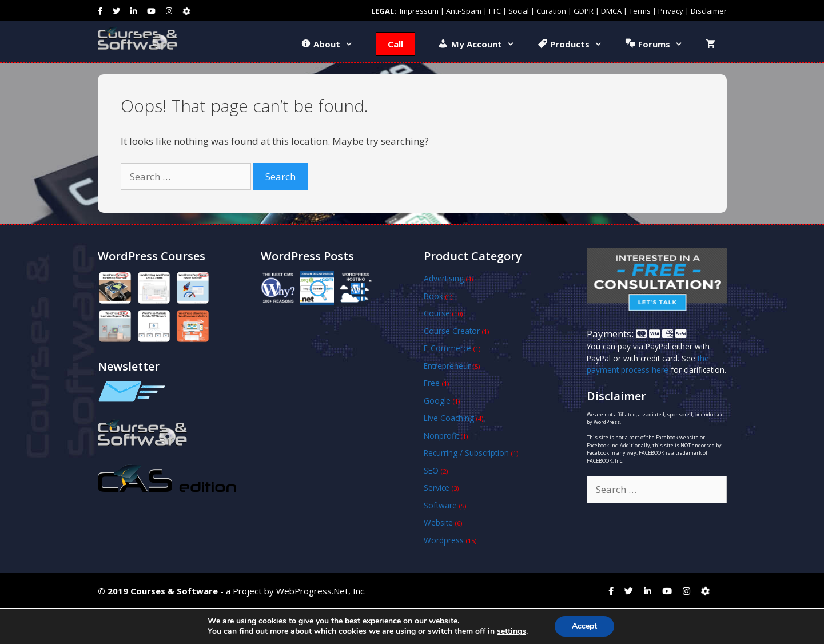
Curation (551, 11)
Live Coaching (449, 418)
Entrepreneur (447, 366)
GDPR (584, 11)
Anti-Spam (464, 11)
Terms (640, 11)
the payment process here (648, 364)
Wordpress (444, 540)
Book (433, 296)
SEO (431, 470)
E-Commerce (447, 348)
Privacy (671, 11)
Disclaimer (709, 11)
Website (438, 522)
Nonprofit (441, 436)
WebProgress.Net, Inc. (321, 591)
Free (432, 383)
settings (511, 631)
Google (437, 401)
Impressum (419, 11)
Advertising (444, 278)
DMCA (611, 11)
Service (437, 488)
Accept (584, 626)
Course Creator (452, 331)
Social (519, 11)
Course (437, 313)
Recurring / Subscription (466, 453)
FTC (495, 11)
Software (440, 505)
